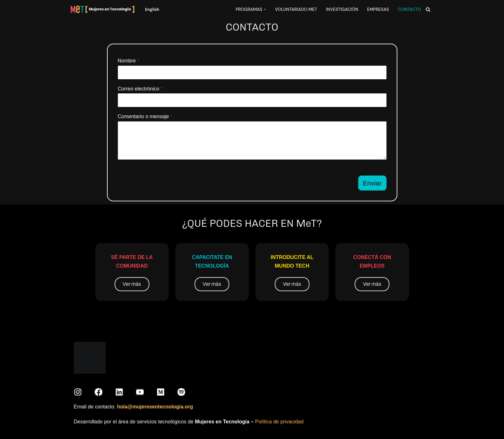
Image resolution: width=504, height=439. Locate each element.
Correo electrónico (140, 89)
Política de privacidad (279, 422)
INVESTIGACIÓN (342, 9)
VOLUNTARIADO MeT (296, 9)
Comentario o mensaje (145, 116)
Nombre (129, 61)
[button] (265, 9)
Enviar (372, 183)
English (152, 9)
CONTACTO (410, 9)
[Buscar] (428, 9)
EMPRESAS (378, 9)
